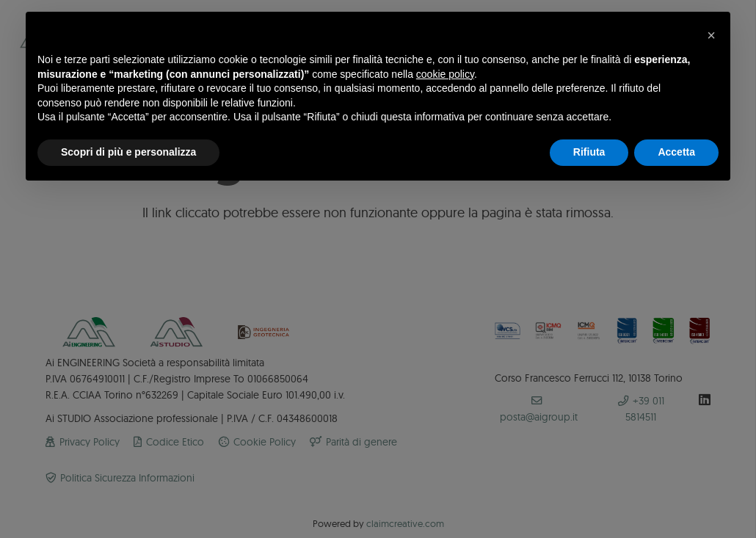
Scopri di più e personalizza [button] (128, 152)
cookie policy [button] (445, 74)
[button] (711, 35)
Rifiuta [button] (589, 152)
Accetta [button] (676, 152)
